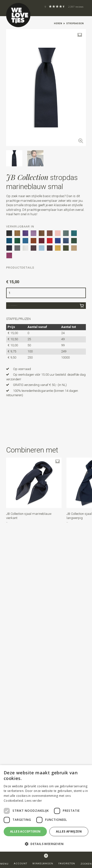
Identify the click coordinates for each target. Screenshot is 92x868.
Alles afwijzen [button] (69, 831)
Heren (58, 23)
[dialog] (46, 808)
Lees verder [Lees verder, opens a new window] (33, 801)
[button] (46, 420)
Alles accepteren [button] (25, 831)
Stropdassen (75, 23)
